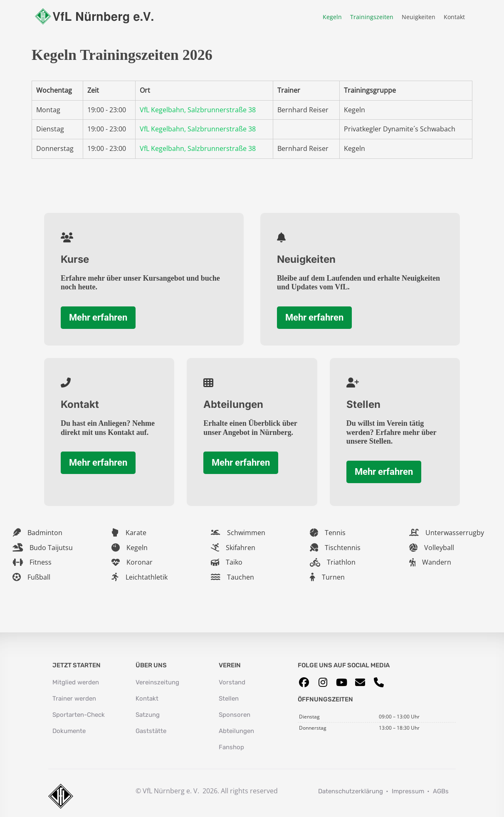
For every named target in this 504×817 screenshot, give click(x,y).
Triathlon (341, 562)
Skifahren (241, 548)
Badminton (45, 533)
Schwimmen (246, 533)
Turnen (333, 577)
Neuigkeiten (419, 17)
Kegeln (332, 17)
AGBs (441, 791)
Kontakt (454, 17)
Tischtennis (343, 548)
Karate (136, 533)
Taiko (234, 562)
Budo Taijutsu (51, 548)
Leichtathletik (147, 577)
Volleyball (439, 548)
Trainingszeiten (372, 17)
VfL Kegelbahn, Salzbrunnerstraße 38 (198, 110)
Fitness (41, 562)
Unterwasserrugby (455, 533)
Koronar (140, 562)
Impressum (408, 791)
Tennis (335, 533)
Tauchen (241, 577)
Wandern (437, 562)
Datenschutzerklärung (351, 791)
